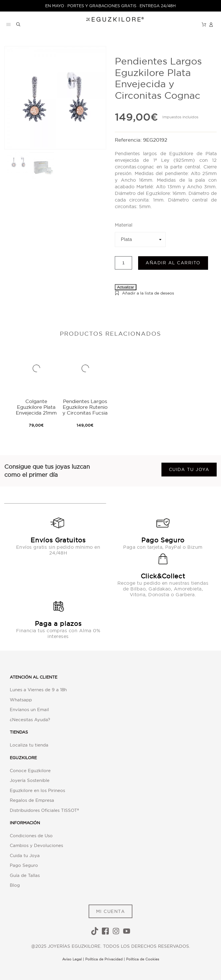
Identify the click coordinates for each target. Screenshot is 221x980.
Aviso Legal (72, 959)
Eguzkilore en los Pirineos (37, 790)
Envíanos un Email (29, 710)
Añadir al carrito (173, 263)
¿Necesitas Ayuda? (30, 720)
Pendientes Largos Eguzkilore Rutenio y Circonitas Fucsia (85, 407)
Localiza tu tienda (29, 745)
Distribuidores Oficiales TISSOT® (44, 810)
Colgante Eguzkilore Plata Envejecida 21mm (36, 407)
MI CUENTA (111, 911)
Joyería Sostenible (30, 780)
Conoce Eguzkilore (30, 771)
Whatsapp (21, 700)
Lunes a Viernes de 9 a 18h (38, 690)
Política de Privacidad (104, 959)
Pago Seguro (24, 865)
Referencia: (129, 140)
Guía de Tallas (25, 875)
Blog (15, 885)
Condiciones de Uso (31, 836)
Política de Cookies (143, 959)
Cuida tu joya (189, 469)
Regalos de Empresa (32, 800)
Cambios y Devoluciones (36, 845)
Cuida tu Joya (25, 855)
